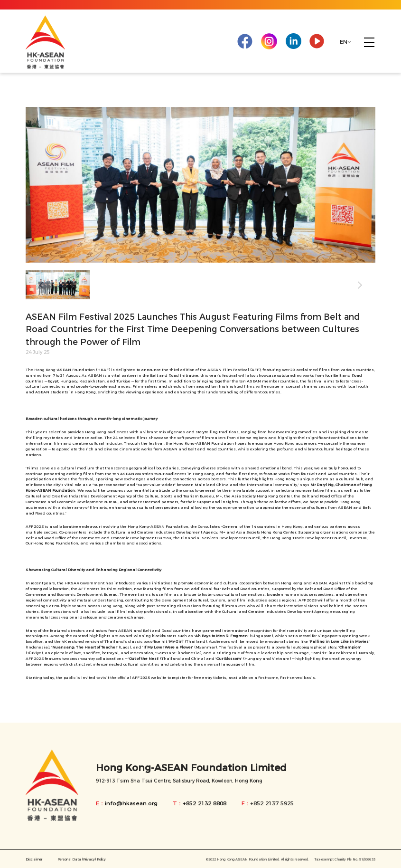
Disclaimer (34, 863)
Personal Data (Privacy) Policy (82, 863)
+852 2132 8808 (205, 803)
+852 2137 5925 (272, 803)
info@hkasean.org (131, 803)
